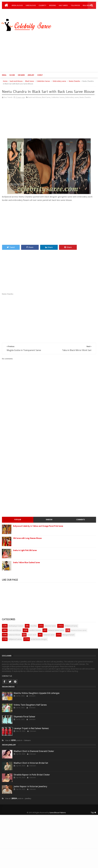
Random (49, 518)
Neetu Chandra (74, 79)
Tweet (11, 245)
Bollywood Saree (71, 624)
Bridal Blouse (17, 5)
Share (30, 245)
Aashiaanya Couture (16, 624)
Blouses (12, 73)
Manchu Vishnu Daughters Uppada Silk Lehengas (37, 691)
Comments (81, 518)
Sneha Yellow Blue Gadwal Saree (26, 561)
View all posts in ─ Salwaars (18, 738)
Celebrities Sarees (43, 79)
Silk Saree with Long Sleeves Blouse (27, 536)
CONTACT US (7, 674)
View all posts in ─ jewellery (18, 797)
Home (5, 79)
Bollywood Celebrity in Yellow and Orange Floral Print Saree (38, 524)
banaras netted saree (56, 628)
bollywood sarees (15, 637)
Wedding (53, 5)
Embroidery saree (59, 79)
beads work (32, 633)
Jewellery (31, 73)
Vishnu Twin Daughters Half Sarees (30, 703)
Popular (18, 518)
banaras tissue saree (79, 628)
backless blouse (35, 628)
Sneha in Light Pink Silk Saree (25, 548)
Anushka (33, 624)
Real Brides (87, 5)
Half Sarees (63, 5)
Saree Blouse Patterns (58, 811)
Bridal (4, 73)
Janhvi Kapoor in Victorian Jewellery (30, 785)
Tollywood (75, 5)
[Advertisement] (24, 118)
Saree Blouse (31, 5)
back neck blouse (16, 79)
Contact (40, 73)
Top (93, 811)
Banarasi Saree (50, 624)
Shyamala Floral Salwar (24, 715)
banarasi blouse (14, 633)
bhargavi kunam (68, 633)
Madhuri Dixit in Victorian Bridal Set (31, 761)
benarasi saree (49, 633)
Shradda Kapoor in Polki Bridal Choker (32, 773)
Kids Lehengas (17, 12)
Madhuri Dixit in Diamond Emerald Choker (34, 749)
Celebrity (42, 5)
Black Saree (30, 79)
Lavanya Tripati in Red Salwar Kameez (31, 726)
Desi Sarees (21, 73)
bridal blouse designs (39, 637)
